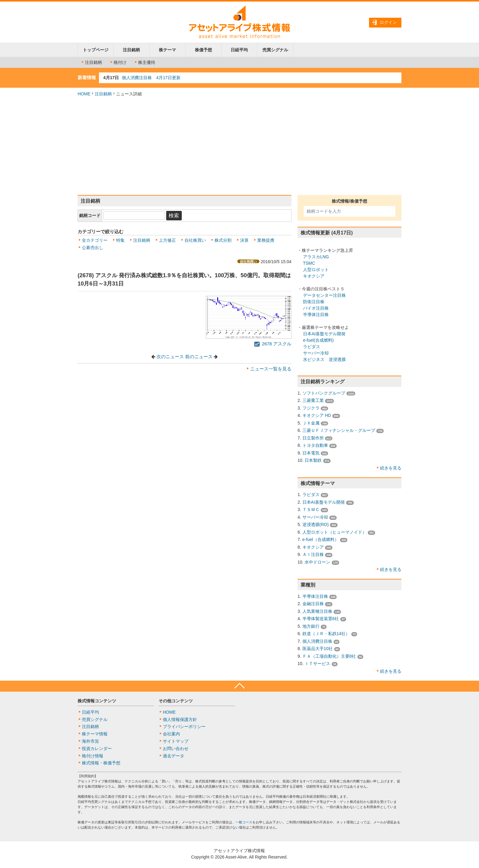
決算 (244, 240)
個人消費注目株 (317, 641)
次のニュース (170, 357)
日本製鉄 (313, 460)
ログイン (388, 22)
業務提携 (266, 240)
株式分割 (223, 240)
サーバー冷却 (316, 353)
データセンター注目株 (324, 295)
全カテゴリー (95, 240)
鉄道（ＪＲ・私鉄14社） (326, 634)
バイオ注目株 (316, 308)
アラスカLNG (316, 257)
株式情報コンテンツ (97, 701)
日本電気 (311, 453)
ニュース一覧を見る (271, 369)
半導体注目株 (316, 314)
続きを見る (391, 468)
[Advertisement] (239, 146)
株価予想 (203, 50)
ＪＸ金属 (311, 423)
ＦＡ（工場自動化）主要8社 (329, 656)
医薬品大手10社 (318, 649)
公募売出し (93, 248)
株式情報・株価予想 (101, 763)
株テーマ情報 (95, 734)
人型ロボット (316, 270)
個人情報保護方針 (180, 719)
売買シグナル (275, 50)
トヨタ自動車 (315, 445)
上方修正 (167, 240)
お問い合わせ (176, 748)
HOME (84, 94)
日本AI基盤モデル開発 (324, 334)
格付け (118, 62)
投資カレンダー (97, 748)
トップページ (96, 50)
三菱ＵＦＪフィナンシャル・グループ (339, 430)
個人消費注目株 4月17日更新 (151, 78)
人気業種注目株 (317, 611)
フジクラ (311, 408)
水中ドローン (317, 562)
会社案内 (171, 734)
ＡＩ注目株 (313, 554)
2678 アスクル (273, 344)
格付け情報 (93, 756)
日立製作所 (313, 438)
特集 (120, 240)
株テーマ (167, 50)
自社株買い (195, 240)
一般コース (244, 822)
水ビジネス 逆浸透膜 (324, 359)
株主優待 (144, 62)
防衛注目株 (314, 302)
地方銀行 (311, 626)
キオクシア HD (317, 415)
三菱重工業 (313, 400)
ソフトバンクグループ (324, 393)
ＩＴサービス (317, 664)
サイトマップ (176, 741)
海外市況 (90, 741)
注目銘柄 (131, 50)
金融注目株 (313, 604)
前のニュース (199, 357)
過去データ (174, 756)
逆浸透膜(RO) (316, 524)
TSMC (309, 263)
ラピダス (312, 347)
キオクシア (314, 276)
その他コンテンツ (176, 701)
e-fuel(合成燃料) (318, 340)
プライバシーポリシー (184, 726)
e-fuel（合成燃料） (321, 539)
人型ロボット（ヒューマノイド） (335, 532)
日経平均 (239, 50)
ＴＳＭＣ (311, 509)
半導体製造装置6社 (321, 619)
